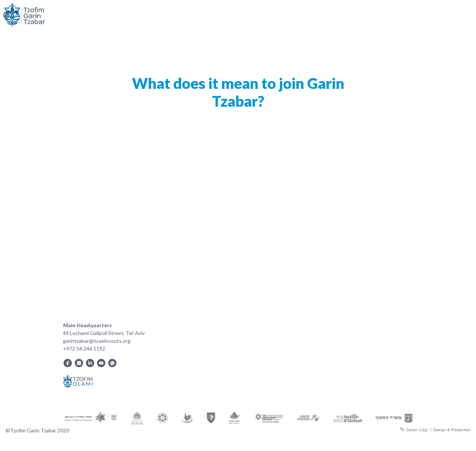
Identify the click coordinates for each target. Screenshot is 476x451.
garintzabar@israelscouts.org (97, 341)
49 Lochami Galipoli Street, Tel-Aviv (104, 333)
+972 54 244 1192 (84, 349)
